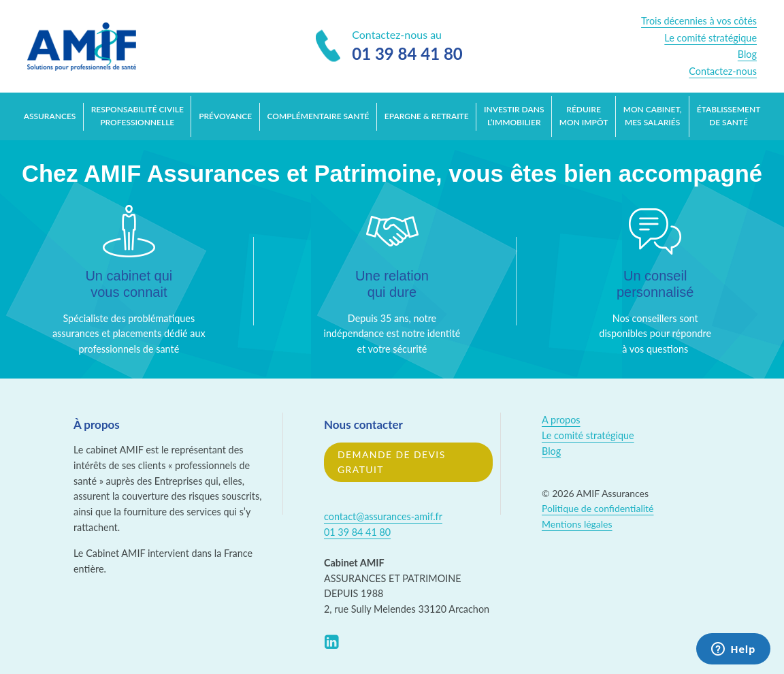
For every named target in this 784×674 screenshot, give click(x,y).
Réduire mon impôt (584, 116)
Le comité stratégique (710, 38)
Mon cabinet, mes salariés (653, 116)
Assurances (50, 116)
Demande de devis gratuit (392, 462)
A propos (561, 420)
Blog (747, 54)
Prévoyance (225, 116)
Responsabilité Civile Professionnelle (137, 116)
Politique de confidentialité (598, 508)
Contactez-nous (723, 71)
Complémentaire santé (318, 116)
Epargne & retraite (427, 116)
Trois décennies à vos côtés (699, 21)
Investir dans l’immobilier (514, 116)
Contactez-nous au (389, 47)
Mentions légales (577, 524)
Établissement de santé (729, 116)
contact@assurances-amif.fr (383, 516)
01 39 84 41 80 (357, 532)
